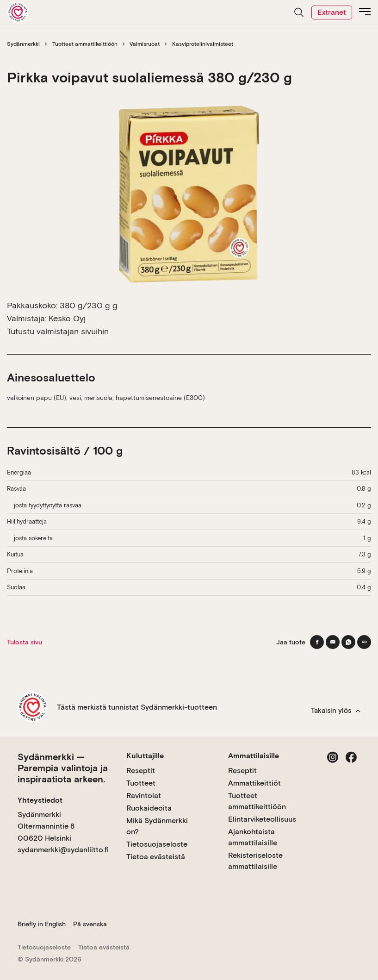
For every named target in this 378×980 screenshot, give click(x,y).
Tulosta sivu (25, 642)
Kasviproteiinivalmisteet (203, 44)
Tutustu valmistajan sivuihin (58, 331)
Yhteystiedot (40, 800)
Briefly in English (42, 924)
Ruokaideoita (149, 808)
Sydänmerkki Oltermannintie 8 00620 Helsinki (46, 826)
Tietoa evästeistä (156, 857)
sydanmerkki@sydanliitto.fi (63, 850)
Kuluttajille (145, 756)
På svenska (90, 924)
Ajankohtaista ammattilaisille (253, 837)
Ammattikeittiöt (254, 783)
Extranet (332, 12)
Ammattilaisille (254, 756)
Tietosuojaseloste (157, 844)
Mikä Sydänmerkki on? (157, 826)
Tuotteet (141, 783)
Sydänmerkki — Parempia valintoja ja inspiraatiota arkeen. (63, 768)
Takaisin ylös (336, 711)
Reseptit (141, 771)
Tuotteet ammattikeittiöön (85, 44)
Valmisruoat (145, 44)
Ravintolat (144, 796)
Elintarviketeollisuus (262, 819)
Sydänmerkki (23, 44)
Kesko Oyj (67, 318)
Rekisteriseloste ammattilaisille (255, 861)
